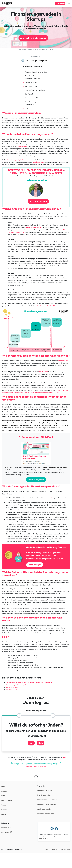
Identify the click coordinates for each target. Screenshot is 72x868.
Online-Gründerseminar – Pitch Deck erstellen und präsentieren (29, 682)
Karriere (4, 810)
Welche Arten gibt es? (33, 82)
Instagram (6, 827)
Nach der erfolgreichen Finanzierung (33, 103)
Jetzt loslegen (35, 565)
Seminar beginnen (36, 480)
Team (3, 805)
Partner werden (7, 800)
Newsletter (7, 832)
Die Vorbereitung (31, 86)
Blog (3, 786)
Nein (41, 743)
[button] (69, 4)
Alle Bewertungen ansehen (36, 766)
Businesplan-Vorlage (45, 790)
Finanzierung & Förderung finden (18, 685)
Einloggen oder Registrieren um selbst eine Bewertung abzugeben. (36, 764)
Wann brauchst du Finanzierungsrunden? (33, 77)
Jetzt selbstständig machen (33, 38)
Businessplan (63, 361)
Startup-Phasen (53, 306)
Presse (4, 814)
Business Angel (11, 690)
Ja (31, 743)
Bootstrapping (23, 146)
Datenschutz (66, 849)
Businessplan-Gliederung (46, 804)
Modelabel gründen (44, 809)
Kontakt (4, 791)
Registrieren (60, 4)
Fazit (27, 108)
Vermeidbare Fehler (32, 98)
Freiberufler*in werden (46, 814)
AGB (46, 849)
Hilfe (3, 796)
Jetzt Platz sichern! (38, 201)
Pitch (52, 498)
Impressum (55, 849)
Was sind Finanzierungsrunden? (36, 72)
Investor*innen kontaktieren (35, 90)
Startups (40, 306)
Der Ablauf (29, 94)
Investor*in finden (12, 687)
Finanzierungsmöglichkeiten (17, 160)
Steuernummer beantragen (47, 800)
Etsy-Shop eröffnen (44, 795)
